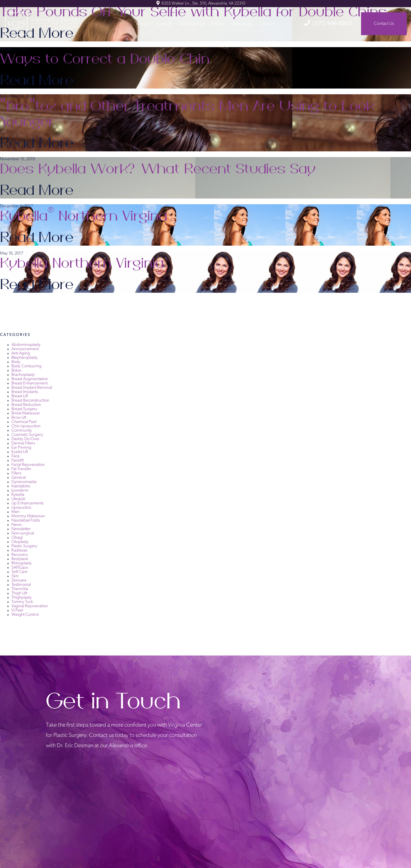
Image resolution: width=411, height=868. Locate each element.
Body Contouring (27, 366)
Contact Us (384, 24)
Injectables (21, 486)
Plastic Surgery (24, 546)
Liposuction (21, 508)
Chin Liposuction (26, 426)
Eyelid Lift (20, 452)
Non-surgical (23, 533)
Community (22, 431)
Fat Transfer (21, 469)
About (143, 24)
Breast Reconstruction (30, 401)
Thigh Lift (19, 593)
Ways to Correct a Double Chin (106, 59)
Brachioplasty (23, 375)
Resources (242, 24)
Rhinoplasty (22, 563)
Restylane (20, 559)
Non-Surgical (191, 24)
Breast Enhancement (30, 383)
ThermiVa (20, 589)
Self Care (19, 572)
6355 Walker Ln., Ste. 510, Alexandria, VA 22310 (201, 4)
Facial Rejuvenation (28, 465)
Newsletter (21, 529)
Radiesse (19, 551)
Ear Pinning (21, 448)
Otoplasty (20, 542)
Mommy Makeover (28, 516)
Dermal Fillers (23, 443)
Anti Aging (21, 353)
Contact (267, 24)
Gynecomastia (24, 482)
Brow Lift (19, 418)
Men (16, 512)
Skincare (19, 581)
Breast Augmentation (30, 379)
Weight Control (25, 615)
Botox (16, 371)
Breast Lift (20, 396)
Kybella (18, 495)
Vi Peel (17, 611)
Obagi (17, 538)
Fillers (16, 473)
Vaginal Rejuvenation (30, 606)
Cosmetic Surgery (27, 435)
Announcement (25, 349)
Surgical (164, 24)
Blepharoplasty (25, 358)
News (17, 525)
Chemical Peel (24, 422)
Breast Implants (25, 392)
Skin (15, 576)
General (19, 478)
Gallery (218, 24)
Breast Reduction (26, 405)
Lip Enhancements (28, 503)
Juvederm (20, 491)
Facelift (18, 461)
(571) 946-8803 (328, 24)
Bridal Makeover (26, 413)
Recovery (20, 555)
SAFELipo (20, 568)
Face (16, 456)
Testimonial (21, 585)
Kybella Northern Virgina (85, 216)
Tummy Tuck (22, 602)
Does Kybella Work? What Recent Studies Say (160, 169)
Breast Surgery (24, 409)
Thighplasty (22, 598)
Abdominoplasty (26, 345)
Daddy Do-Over (26, 439)
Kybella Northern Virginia (83, 263)
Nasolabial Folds (26, 521)
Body (16, 362)
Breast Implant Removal (32, 388)
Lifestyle (18, 499)
